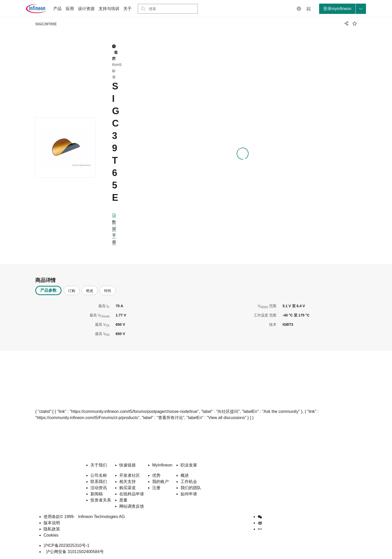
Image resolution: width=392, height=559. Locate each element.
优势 (156, 475)
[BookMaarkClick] (355, 23)
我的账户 (160, 482)
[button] (299, 9)
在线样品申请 (132, 494)
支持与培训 (109, 9)
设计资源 (86, 9)
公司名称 (99, 475)
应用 (70, 9)
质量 (123, 500)
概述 (185, 475)
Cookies (51, 535)
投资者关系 (101, 500)
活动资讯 (99, 488)
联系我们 (99, 482)
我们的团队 (191, 488)
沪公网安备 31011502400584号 (74, 552)
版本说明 (52, 523)
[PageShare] (346, 23)
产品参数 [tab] (48, 290)
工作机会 (189, 482)
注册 (156, 488)
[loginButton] (343, 9)
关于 (127, 9)
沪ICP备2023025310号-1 (66, 545)
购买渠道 (127, 488)
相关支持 (127, 482)
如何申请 (189, 494)
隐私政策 (52, 529)
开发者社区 (130, 475)
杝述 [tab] (90, 291)
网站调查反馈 (132, 506)
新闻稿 (97, 494)
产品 (57, 9)
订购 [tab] (72, 291)
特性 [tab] (108, 291)
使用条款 (52, 517)
